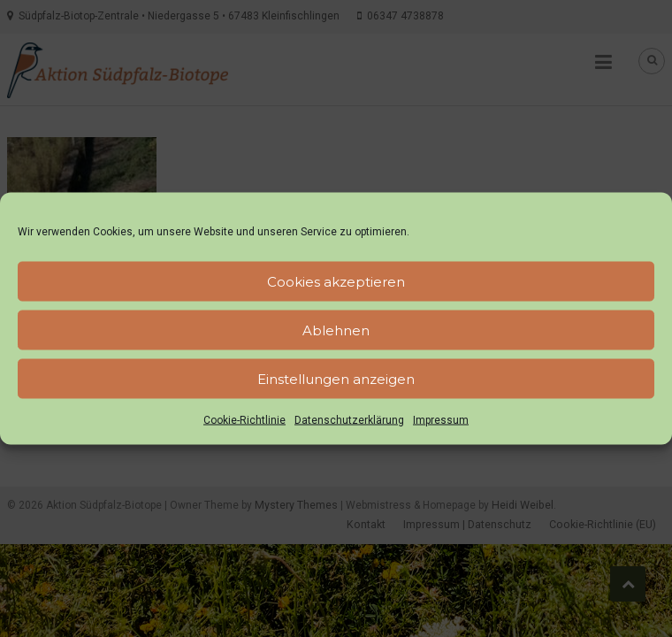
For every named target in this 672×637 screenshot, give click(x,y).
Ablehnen (336, 330)
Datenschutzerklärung (349, 420)
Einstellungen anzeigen (336, 378)
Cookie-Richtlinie (244, 420)
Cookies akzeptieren (336, 281)
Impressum (441, 420)
